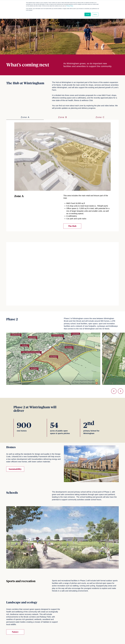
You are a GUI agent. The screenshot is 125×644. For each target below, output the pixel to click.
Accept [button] (88, 14)
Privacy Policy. (70, 6)
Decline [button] (95, 14)
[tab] (25, 117)
